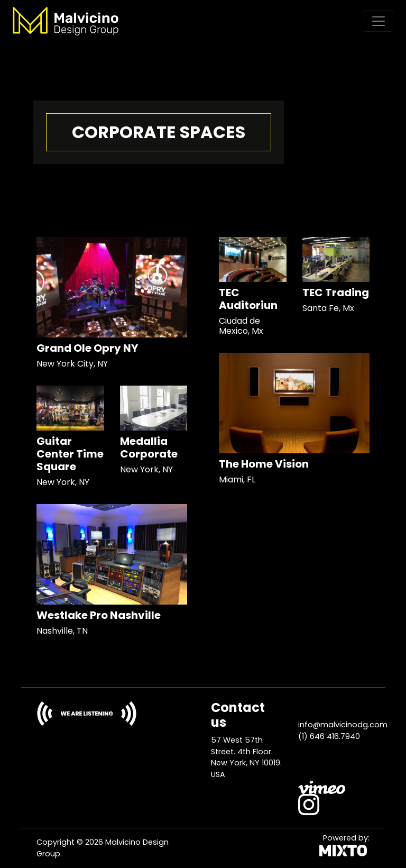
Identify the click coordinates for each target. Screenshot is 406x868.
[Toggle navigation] (379, 21)
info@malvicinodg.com (343, 725)
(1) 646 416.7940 (329, 736)
